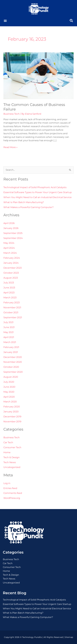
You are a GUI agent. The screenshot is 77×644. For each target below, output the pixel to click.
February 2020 (12, 407)
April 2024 (9, 248)
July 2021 (8, 322)
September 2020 (13, 372)
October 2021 (11, 312)
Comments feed (13, 493)
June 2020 (9, 387)
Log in (7, 483)
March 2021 (10, 342)
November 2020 (13, 362)
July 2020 (9, 382)
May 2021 (9, 332)
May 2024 (9, 243)
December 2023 (13, 268)
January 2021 (11, 352)
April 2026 (9, 223)
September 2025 (13, 233)
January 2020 (11, 412)
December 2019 (12, 417)
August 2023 (11, 278)
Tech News (10, 462)
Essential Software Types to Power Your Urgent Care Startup (38, 192)
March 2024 (10, 253)
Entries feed (10, 488)
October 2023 (11, 273)
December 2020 (13, 357)
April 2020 (9, 397)
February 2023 (12, 303)
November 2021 (12, 307)
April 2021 (9, 337)
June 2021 (9, 327)
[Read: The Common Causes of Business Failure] (38, 75)
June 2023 (9, 288)
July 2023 (9, 283)
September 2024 (13, 238)
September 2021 (13, 317)
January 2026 (11, 228)
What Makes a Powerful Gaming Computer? (28, 207)
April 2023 (9, 293)
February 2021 (11, 347)
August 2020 (11, 377)
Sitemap (69, 637)
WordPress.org (12, 498)
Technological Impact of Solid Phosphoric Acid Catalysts (35, 187)
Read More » (10, 147)
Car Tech (8, 442)
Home (7, 452)
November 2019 (12, 422)
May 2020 (9, 392)
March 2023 (10, 298)
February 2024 (12, 258)
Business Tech (12, 114)
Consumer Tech (12, 447)
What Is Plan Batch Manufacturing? (24, 202)
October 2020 (11, 367)
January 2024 (11, 263)
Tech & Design (12, 457)
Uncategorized (12, 467)
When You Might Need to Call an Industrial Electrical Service (38, 197)
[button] (5, 21)
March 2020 (10, 402)
